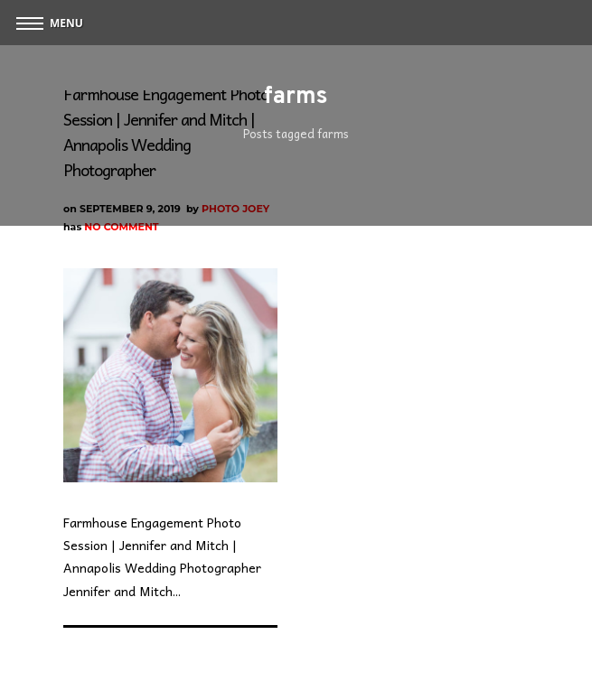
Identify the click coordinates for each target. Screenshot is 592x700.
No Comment (121, 227)
